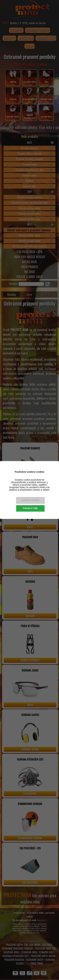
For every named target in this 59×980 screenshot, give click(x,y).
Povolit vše (30, 508)
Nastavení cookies (30, 500)
